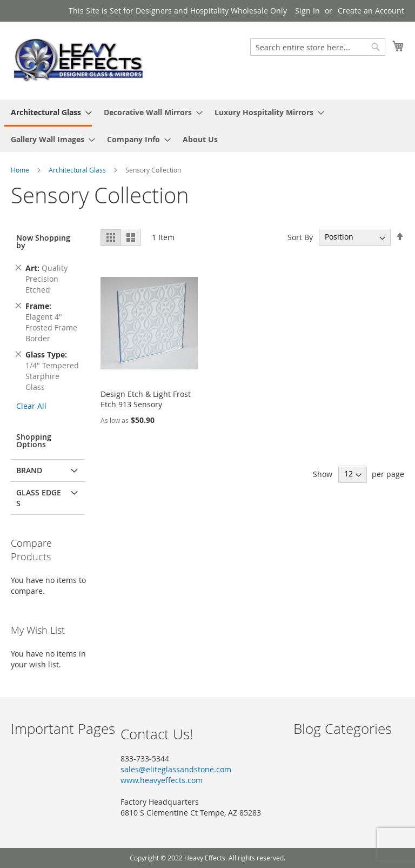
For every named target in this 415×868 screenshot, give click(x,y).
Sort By (300, 237)
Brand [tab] (29, 470)
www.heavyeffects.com (162, 780)
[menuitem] (48, 113)
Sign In (307, 11)
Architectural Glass (78, 170)
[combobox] (318, 47)
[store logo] (78, 60)
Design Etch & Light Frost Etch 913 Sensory (146, 399)
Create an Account (371, 11)
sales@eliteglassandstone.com (176, 769)
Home (21, 170)
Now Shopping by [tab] (43, 241)
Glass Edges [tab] (39, 498)
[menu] (207, 126)
